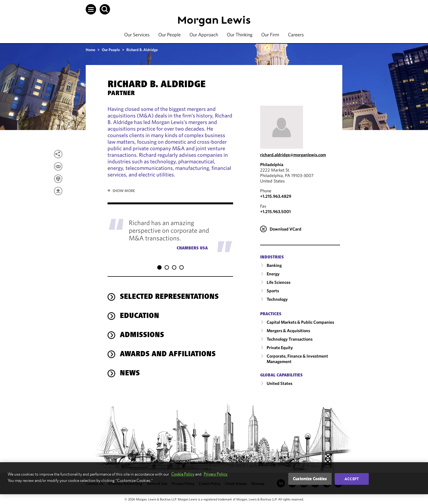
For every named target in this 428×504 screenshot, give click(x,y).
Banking (274, 265)
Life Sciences (279, 282)
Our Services (137, 35)
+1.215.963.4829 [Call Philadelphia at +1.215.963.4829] (276, 196)
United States (280, 383)
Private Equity (280, 347)
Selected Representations (169, 292)
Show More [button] (124, 191)
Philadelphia (272, 164)
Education (139, 311)
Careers (296, 35)
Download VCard (286, 229)
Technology (277, 299)
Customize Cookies (310, 479)
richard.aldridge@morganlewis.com (293, 155)
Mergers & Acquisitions (288, 331)
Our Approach (204, 35)
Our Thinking (240, 35)
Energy (273, 274)
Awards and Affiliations (168, 349)
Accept (352, 479)
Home (90, 50)
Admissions (142, 330)
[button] (91, 9)
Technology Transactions (290, 339)
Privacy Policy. (216, 474)
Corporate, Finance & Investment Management (297, 359)
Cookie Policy (183, 474)
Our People (170, 35)
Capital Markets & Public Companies (300, 322)
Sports (273, 291)
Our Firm (270, 35)
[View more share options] (58, 154)
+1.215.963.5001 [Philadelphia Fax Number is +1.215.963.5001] (275, 211)
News (130, 368)
